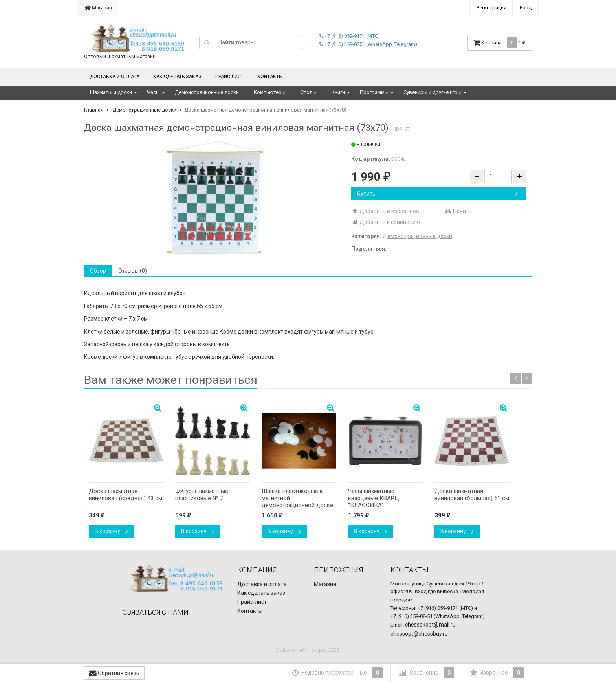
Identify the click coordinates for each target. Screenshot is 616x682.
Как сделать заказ (177, 77)
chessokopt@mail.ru (430, 625)
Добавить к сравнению (386, 222)
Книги (338, 92)
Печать (458, 211)
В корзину (111, 531)
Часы (153, 92)
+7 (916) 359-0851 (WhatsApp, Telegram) (368, 44)
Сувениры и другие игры (433, 92)
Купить (438, 194)
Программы (374, 92)
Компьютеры (270, 92)
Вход (526, 8)
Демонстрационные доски (207, 92)
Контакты (270, 77)
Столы (309, 92)
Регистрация (491, 8)
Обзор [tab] (98, 271)
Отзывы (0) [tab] (133, 271)
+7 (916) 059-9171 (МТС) (350, 36)
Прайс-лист (229, 77)
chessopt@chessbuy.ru (419, 634)
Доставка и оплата (115, 77)
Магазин (98, 8)
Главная (94, 110)
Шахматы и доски (111, 92)
